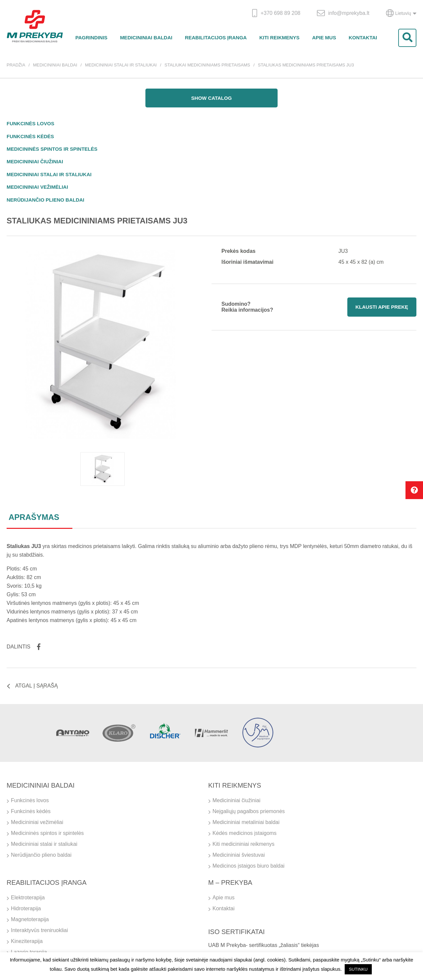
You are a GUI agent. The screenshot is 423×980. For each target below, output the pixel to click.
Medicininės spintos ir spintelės (52, 149)
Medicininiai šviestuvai (239, 855)
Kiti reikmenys (280, 38)
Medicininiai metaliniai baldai (246, 822)
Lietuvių (401, 13)
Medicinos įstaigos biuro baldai (249, 866)
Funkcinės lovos (30, 123)
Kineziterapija (27, 941)
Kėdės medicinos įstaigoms (245, 833)
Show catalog (212, 98)
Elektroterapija (28, 898)
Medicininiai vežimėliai (37, 187)
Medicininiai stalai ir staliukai (121, 65)
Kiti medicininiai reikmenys (244, 844)
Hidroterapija (26, 908)
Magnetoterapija (30, 919)
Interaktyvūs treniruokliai (39, 930)
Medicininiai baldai (146, 38)
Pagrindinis (91, 38)
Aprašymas (34, 517)
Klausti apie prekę (382, 307)
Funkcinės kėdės (30, 136)
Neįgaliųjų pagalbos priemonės (249, 811)
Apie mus (324, 38)
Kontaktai (363, 38)
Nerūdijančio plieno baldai (45, 200)
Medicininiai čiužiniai (35, 161)
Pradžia (16, 65)
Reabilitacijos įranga (216, 38)
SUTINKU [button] (358, 969)
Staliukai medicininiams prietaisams (207, 65)
